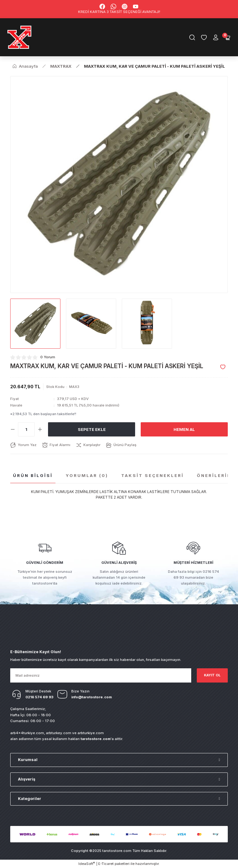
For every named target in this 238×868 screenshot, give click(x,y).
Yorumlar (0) (87, 475)
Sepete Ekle (92, 429)
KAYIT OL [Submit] (212, 675)
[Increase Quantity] (40, 429)
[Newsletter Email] (101, 675)
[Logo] (20, 37)
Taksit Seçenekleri (152, 475)
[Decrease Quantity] (13, 429)
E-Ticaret (106, 864)
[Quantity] (26, 429)
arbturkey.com (59, 733)
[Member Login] (216, 37)
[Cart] (227, 37)
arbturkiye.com (91, 733)
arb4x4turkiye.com (27, 733)
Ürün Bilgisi (33, 475)
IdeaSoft (87, 864)
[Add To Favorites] (223, 367)
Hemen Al (184, 429)
